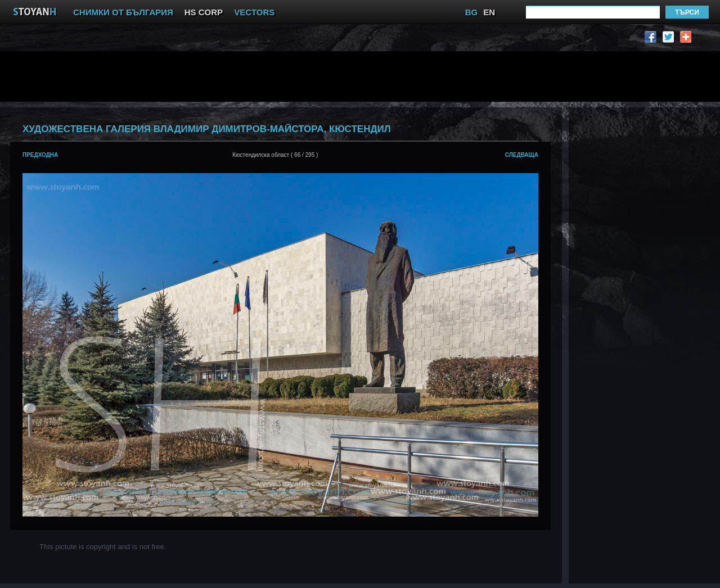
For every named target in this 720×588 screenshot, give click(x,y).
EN (489, 12)
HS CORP (204, 12)
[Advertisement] (284, 76)
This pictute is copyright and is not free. (103, 547)
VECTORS (254, 12)
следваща (522, 155)
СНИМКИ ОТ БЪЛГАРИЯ (123, 12)
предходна (40, 155)
